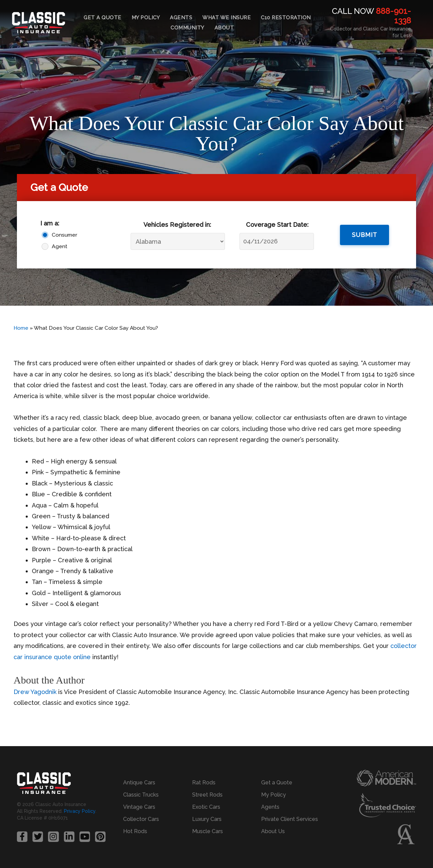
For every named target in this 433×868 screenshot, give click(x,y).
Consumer (64, 235)
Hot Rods (135, 831)
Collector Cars (141, 819)
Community (187, 28)
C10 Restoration (286, 18)
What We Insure (226, 18)
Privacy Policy (80, 811)
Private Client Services (290, 819)
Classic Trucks (141, 795)
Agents (181, 18)
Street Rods (207, 795)
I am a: (50, 223)
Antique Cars (139, 783)
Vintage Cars (139, 807)
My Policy (146, 18)
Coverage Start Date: (277, 225)
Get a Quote (102, 18)
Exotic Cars (206, 807)
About (224, 28)
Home (21, 328)
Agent (60, 246)
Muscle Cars (208, 831)
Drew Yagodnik (35, 692)
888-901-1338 (393, 16)
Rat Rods (204, 783)
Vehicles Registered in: (177, 225)
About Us (273, 831)
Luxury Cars (207, 819)
